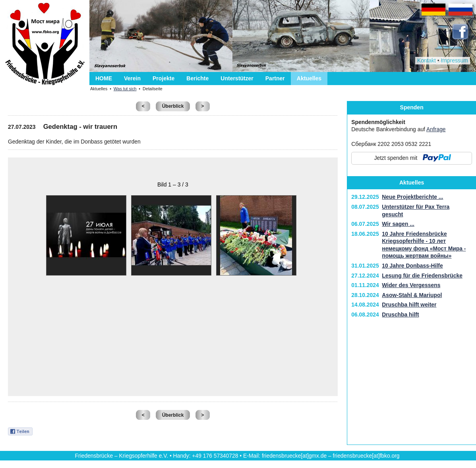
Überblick (173, 106)
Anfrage (436, 129)
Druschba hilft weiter (409, 305)
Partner (275, 78)
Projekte (164, 78)
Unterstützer (237, 78)
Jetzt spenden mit (396, 158)
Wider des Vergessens (411, 285)
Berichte (197, 78)
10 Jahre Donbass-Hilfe (412, 266)
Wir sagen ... (398, 224)
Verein (132, 78)
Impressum (454, 60)
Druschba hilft (400, 315)
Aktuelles (309, 78)
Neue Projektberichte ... (412, 197)
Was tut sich (125, 89)
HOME (104, 78)
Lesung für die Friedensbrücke (422, 276)
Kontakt (427, 60)
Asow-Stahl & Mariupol (412, 295)
